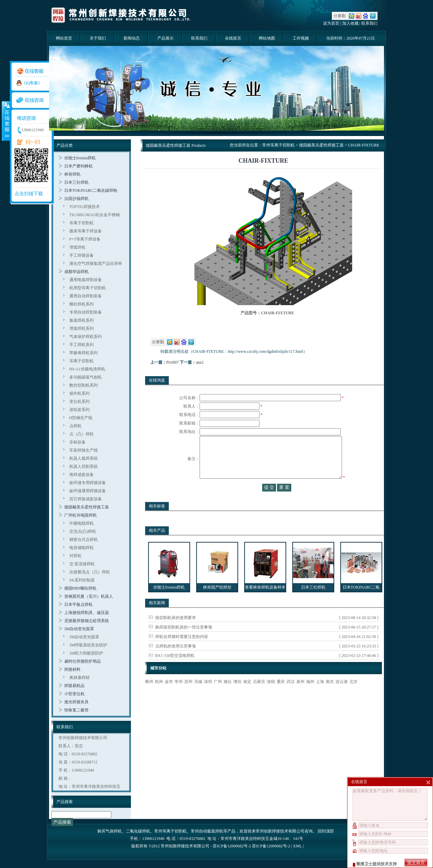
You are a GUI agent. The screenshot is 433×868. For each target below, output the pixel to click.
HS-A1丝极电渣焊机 (87, 369)
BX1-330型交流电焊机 (175, 669)
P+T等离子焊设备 (85, 239)
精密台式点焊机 (84, 540)
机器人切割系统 (84, 466)
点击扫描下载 (29, 194)
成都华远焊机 (76, 272)
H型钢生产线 (81, 418)
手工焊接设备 (82, 255)
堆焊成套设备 (82, 475)
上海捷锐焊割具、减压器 (87, 613)
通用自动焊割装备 (86, 296)
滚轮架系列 (79, 410)
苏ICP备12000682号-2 (271, 846)
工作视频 (301, 38)
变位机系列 (79, 402)
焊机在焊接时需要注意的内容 (182, 650)
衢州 (149, 695)
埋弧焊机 (77, 247)
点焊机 (75, 426)
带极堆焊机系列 (84, 353)
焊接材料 (72, 669)
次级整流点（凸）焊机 (90, 572)
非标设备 (77, 442)
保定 (247, 695)
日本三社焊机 (76, 182)
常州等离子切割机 (278, 145)
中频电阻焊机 (82, 523)
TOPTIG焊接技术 (85, 207)
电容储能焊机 (82, 548)
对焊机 (75, 556)
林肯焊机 (72, 174)
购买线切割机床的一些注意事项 (184, 641)
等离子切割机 (82, 223)
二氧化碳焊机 (138, 831)
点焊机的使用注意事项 (176, 660)
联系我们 (369, 23)
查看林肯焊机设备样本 (265, 601)
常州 (179, 695)
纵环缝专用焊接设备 (88, 483)
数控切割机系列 (84, 385)
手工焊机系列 (82, 345)
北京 (354, 695)
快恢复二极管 (76, 710)
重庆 (281, 695)
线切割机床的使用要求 (176, 631)
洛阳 (271, 695)
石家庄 (259, 695)
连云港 (342, 695)
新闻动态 (132, 38)
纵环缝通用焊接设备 (88, 491)
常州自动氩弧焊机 (207, 831)
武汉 (291, 695)
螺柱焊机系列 (82, 304)
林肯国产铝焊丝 (217, 601)
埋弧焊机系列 (82, 328)
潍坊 (237, 695)
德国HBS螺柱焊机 (80, 588)
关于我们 (98, 38)
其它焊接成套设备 (86, 499)
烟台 (228, 695)
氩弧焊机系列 (82, 320)
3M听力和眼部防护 (86, 653)
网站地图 (267, 38)
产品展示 (165, 38)
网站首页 (64, 38)
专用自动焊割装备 (86, 312)
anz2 (200, 362)
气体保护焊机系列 (86, 337)
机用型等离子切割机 (88, 288)
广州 (218, 695)
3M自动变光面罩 (79, 629)
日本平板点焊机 (78, 604)
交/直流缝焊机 (82, 564)
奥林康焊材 (79, 678)
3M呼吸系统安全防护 (88, 645)
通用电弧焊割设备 (86, 280)
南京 (330, 695)
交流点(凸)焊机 (83, 531)
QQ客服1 (32, 83)
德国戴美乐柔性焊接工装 (87, 507)
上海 (320, 695)
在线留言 (233, 38)
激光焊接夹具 (76, 702)
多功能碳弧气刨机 (86, 377)
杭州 (159, 695)
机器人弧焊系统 (84, 458)
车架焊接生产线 (84, 450)
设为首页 (331, 23)
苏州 (188, 695)
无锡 (198, 695)
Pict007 (173, 362)
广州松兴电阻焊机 (81, 515)
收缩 (6, 121)
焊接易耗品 (74, 686)
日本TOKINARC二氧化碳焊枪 (91, 190)
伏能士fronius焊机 (80, 158)
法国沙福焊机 (76, 199)
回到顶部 (326, 831)
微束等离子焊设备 (86, 231)
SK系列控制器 (82, 580)
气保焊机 (114, 831)
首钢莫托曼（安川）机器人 (89, 596)
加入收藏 (350, 23)
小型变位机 (74, 694)
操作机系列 (79, 393)
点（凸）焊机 (82, 434)
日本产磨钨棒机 (78, 166)
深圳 (208, 695)
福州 (310, 695)
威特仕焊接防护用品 (83, 661)
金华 (169, 695)
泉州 (300, 695)
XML (297, 846)
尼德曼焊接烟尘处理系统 (87, 621)
